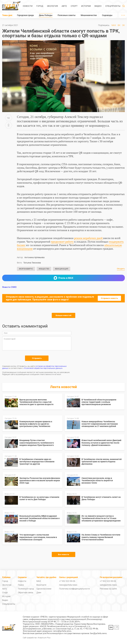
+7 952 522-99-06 (67, 581)
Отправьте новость (109, 298)
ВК (119, 25)
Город (40, 6)
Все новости (63, 554)
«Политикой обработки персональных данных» (43, 368)
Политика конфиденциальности (74, 589)
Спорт (74, 6)
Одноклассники (44, 589)
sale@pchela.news (108, 585)
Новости (28, 6)
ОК (123, 25)
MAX (114, 25)
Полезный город (26, 589)
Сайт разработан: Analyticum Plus (37, 638)
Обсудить (121, 269)
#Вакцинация (62, 269)
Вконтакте (41, 585)
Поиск (21, 585)
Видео (98, 6)
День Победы (46, 15)
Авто (64, 6)
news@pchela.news (68, 585)
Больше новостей (63, 315)
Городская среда (25, 15)
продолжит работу (62, 242)
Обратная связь (26, 593)
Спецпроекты (113, 6)
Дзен (39, 593)
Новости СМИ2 (9, 287)
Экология (52, 6)
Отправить (37, 358)
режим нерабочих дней (89, 238)
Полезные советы (67, 15)
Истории (86, 6)
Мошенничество (89, 15)
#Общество (44, 269)
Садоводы (107, 15)
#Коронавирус (26, 269)
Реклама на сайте (108, 589)
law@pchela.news (98, 633)
